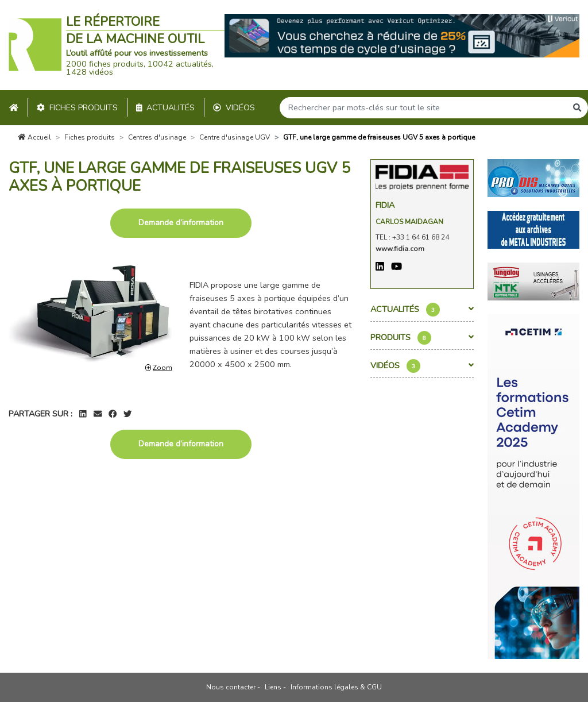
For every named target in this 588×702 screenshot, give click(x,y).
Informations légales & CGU (336, 687)
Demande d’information (181, 223)
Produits (422, 338)
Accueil (34, 137)
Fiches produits (77, 108)
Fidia (385, 205)
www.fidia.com (400, 249)
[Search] (423, 108)
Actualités (166, 108)
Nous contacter (231, 687)
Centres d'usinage (157, 137)
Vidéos (234, 108)
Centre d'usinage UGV (235, 137)
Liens (273, 687)
